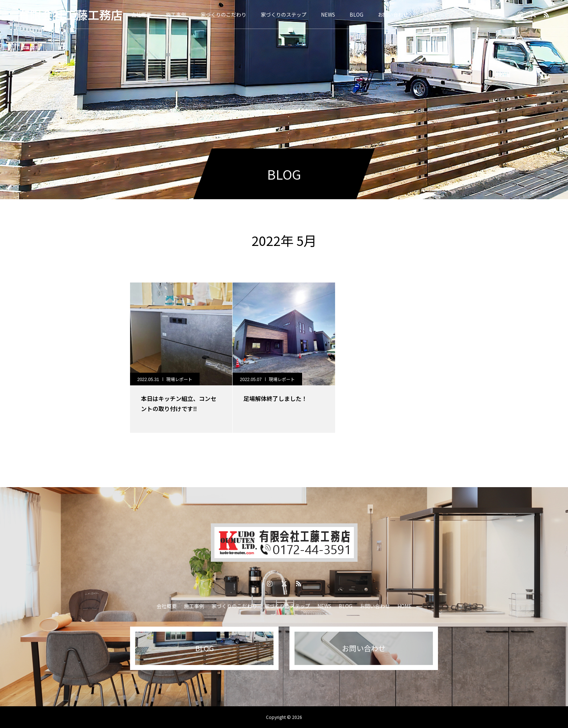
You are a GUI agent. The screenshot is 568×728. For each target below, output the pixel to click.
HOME (430, 14)
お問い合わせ (393, 14)
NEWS (328, 14)
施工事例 (176, 14)
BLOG (356, 14)
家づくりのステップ (284, 14)
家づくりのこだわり (224, 14)
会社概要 (141, 14)
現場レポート (179, 379)
